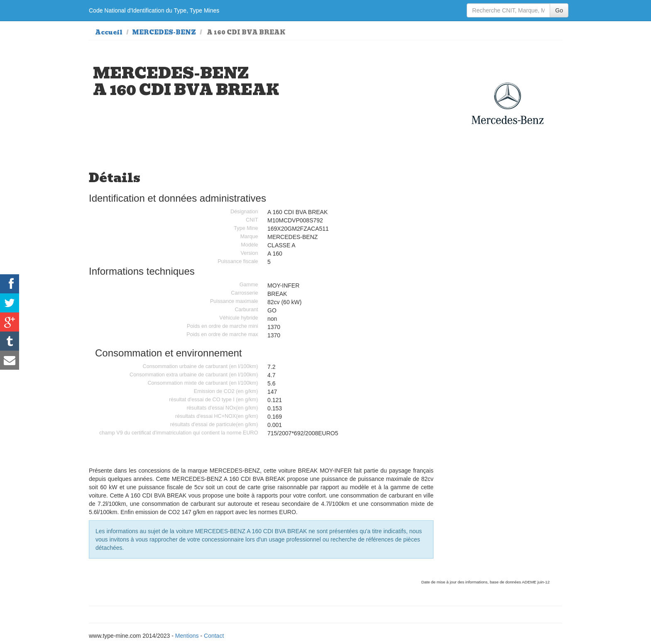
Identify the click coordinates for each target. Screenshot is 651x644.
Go (559, 10)
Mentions (187, 636)
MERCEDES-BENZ (164, 32)
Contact (214, 636)
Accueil (109, 32)
